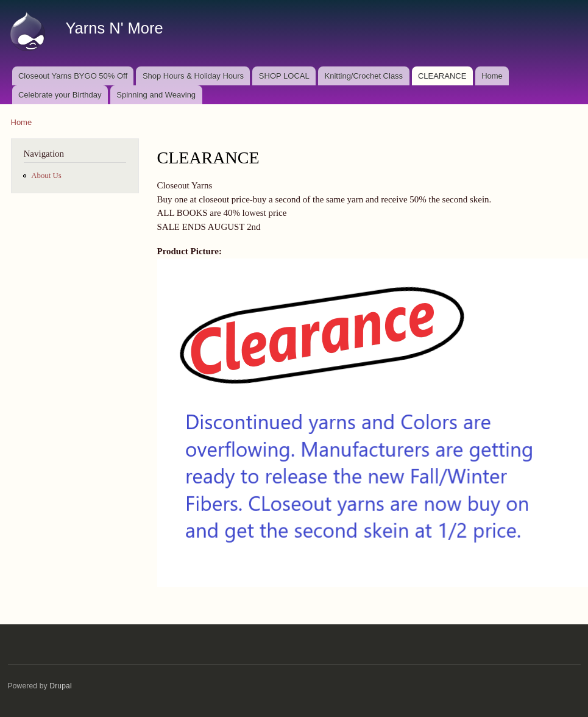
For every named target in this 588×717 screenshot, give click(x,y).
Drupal (61, 686)
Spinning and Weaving (156, 95)
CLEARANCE (442, 76)
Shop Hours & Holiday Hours (193, 76)
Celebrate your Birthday (60, 95)
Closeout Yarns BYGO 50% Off (73, 76)
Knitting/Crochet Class (364, 76)
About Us (46, 176)
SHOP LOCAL (284, 76)
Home (492, 76)
